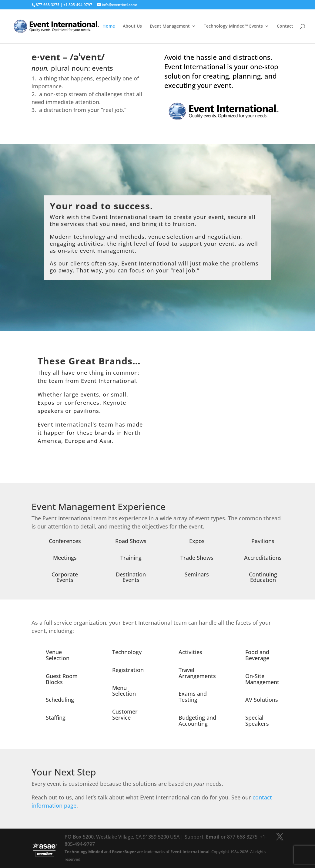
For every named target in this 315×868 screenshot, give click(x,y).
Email (213, 837)
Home (109, 27)
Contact (285, 27)
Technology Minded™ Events (233, 27)
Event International (190, 852)
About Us (132, 27)
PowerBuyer (124, 852)
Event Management (170, 27)
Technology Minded (84, 852)
